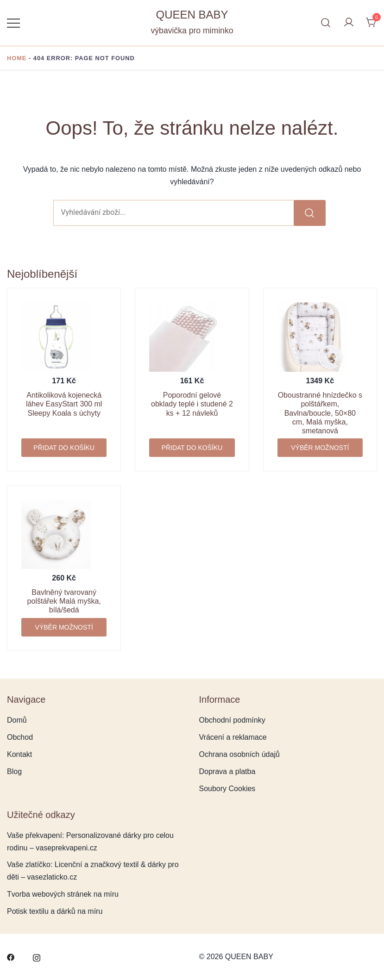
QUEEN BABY (192, 15)
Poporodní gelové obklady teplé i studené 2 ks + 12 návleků (192, 404)
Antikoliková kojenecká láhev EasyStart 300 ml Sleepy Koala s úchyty (64, 404)
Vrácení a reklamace (233, 737)
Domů (17, 720)
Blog (14, 771)
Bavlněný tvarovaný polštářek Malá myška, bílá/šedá (64, 601)
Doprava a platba (227, 771)
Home (17, 58)
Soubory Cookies (227, 789)
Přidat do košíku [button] (64, 448)
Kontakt (19, 754)
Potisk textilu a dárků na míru (55, 911)
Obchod (20, 737)
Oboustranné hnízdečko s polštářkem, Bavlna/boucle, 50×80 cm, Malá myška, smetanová (320, 413)
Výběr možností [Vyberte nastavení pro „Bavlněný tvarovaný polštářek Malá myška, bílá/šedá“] (64, 627)
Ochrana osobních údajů (239, 754)
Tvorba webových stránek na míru (63, 894)
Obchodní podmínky (232, 720)
